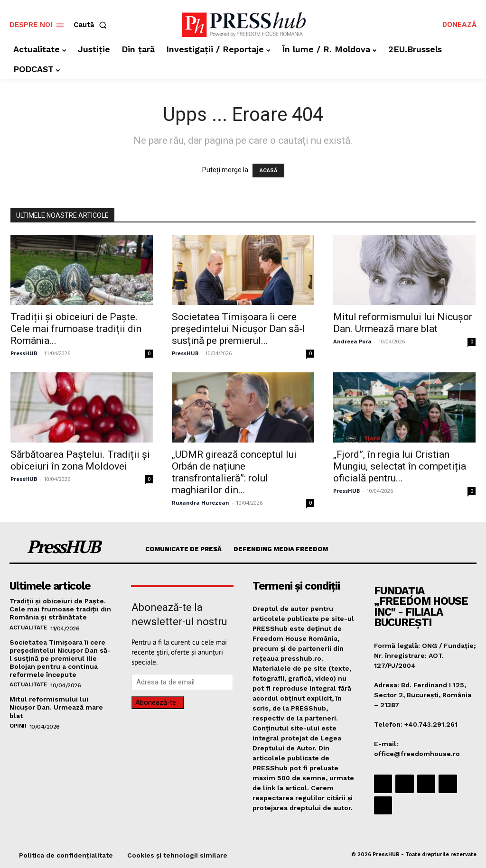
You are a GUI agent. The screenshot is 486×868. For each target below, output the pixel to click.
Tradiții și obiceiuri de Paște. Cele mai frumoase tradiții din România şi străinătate (60, 609)
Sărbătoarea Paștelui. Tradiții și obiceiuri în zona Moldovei (80, 460)
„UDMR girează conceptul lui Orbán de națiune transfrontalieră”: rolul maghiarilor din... (234, 472)
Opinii (18, 723)
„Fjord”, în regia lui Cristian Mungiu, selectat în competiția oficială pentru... (400, 466)
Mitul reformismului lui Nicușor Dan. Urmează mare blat (403, 323)
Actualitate (28, 627)
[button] (92, 25)
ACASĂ (268, 171)
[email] (182, 682)
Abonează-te (156, 702)
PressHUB (24, 353)
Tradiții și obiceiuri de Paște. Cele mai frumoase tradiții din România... (76, 329)
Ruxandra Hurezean (201, 503)
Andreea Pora (352, 341)
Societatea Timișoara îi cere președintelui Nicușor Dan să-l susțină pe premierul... (238, 329)
